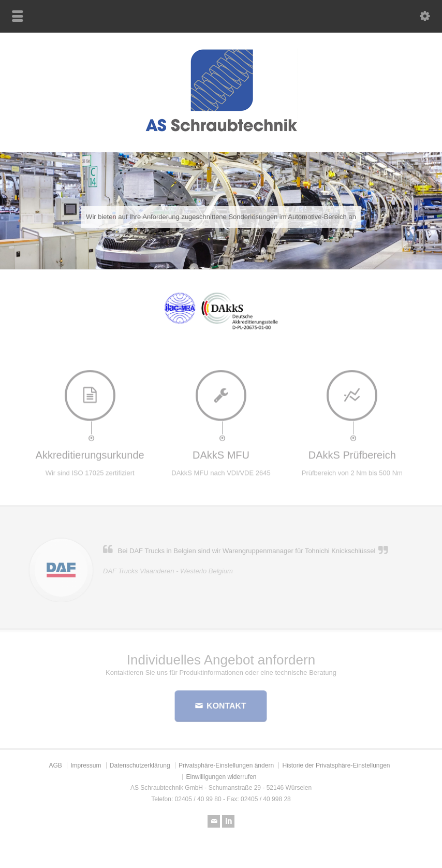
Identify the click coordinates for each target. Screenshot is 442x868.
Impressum (86, 765)
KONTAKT (226, 706)
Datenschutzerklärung (140, 765)
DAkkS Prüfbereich (352, 452)
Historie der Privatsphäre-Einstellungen (336, 765)
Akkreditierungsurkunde (90, 452)
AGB (55, 765)
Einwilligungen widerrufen (221, 777)
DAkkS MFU (221, 452)
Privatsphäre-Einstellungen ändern (226, 765)
